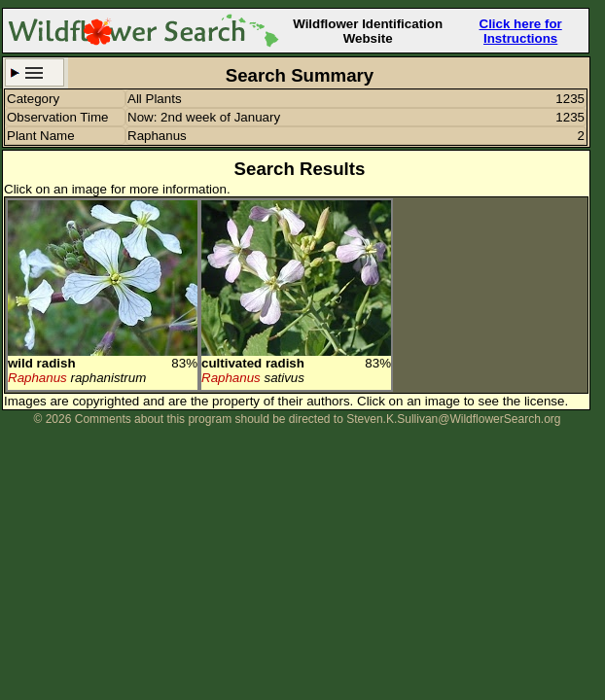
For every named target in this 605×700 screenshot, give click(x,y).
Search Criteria (35, 72)
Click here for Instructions (521, 31)
